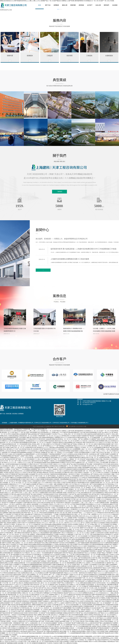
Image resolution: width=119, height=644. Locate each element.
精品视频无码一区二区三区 (31, 640)
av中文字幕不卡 (97, 636)
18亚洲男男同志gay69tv (107, 638)
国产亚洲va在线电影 (63, 641)
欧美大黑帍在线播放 (100, 641)
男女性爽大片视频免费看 (85, 636)
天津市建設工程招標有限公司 (79, 423)
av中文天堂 (63, 638)
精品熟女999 (53, 641)
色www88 (70, 638)
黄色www (91, 641)
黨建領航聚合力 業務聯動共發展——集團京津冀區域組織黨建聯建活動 (74, 330)
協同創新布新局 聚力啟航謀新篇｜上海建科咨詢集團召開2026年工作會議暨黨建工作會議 (83, 249)
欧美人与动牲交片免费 (56, 643)
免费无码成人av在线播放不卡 (69, 640)
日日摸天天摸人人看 (24, 641)
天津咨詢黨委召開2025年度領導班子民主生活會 (45, 330)
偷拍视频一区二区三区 (25, 643)
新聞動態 (21, 414)
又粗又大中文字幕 (17, 640)
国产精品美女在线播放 (82, 641)
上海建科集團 (13, 423)
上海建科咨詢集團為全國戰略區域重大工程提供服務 (70, 259)
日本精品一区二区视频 (85, 640)
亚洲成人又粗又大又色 (93, 638)
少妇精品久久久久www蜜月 (20, 638)
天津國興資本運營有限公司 (25, 423)
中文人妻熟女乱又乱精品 (70, 643)
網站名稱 (14, 5)
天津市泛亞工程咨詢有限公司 (43, 423)
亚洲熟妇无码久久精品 (79, 638)
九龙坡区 (72, 641)
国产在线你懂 (73, 636)
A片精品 (42, 640)
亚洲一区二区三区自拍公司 (43, 636)
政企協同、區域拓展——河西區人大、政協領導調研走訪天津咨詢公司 (62, 239)
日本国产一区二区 (16, 636)
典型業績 (15, 414)
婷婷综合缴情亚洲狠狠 (28, 636)
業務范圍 (9, 414)
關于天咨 (3, 414)
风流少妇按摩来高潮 (108, 636)
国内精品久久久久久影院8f (53, 640)
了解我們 (59, 192)
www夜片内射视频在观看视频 (60, 636)
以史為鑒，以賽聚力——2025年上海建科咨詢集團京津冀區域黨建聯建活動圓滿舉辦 (104, 330)
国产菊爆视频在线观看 (11, 643)
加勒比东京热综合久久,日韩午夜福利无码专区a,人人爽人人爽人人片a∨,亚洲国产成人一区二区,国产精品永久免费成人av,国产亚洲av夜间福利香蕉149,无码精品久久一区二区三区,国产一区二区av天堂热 (57, 1)
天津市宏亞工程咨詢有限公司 (61, 423)
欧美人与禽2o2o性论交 (53, 638)
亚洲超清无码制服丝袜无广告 (40, 643)
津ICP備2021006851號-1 (58, 427)
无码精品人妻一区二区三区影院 (40, 641)
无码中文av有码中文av (11, 641)
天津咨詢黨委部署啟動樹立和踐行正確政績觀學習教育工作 (15, 330)
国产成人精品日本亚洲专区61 (37, 638)
